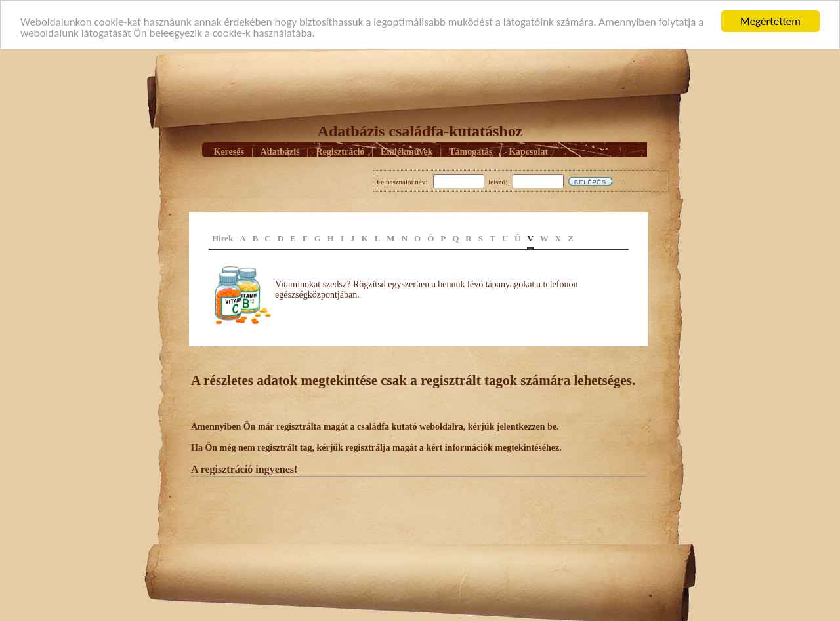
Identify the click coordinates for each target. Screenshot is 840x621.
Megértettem (770, 21)
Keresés (229, 151)
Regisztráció (340, 151)
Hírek (222, 238)
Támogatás (471, 151)
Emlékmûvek (407, 151)
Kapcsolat (528, 151)
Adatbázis (280, 151)
